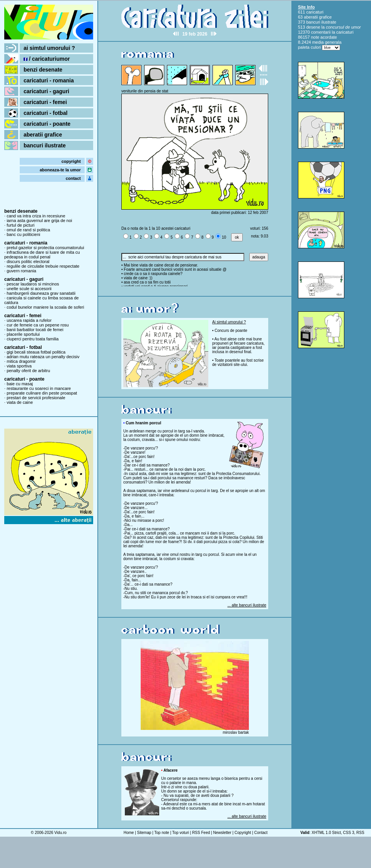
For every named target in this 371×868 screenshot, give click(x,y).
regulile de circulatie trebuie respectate (43, 266)
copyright (71, 161)
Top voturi (181, 833)
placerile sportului (23, 334)
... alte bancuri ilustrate (247, 605)
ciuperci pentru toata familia (33, 339)
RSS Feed (201, 833)
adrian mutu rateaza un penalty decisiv (43, 357)
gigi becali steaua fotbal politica (36, 352)
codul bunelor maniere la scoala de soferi (45, 307)
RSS (360, 833)
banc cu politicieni (23, 234)
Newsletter (222, 833)
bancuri (313, 22)
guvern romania (21, 271)
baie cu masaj (20, 384)
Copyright (243, 833)
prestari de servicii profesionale (36, 398)
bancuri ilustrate (45, 145)
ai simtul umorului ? (49, 48)
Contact (261, 833)
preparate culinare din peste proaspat (42, 393)
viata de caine (20, 402)
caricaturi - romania (49, 80)
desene (313, 27)
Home (129, 833)
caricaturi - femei (45, 102)
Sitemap (144, 833)
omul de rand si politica (28, 230)
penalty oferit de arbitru (28, 371)
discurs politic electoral (28, 261)
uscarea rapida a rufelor (29, 320)
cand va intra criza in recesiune (36, 216)
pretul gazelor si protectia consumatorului (45, 248)
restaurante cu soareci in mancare (39, 388)
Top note (162, 833)
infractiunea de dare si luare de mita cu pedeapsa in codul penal (42, 255)
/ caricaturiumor (47, 59)
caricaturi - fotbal (46, 113)
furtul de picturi (20, 225)
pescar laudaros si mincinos (33, 284)
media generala (327, 42)
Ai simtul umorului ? (229, 322)
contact (73, 178)
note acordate (324, 37)
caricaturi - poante (47, 124)
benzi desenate (43, 70)
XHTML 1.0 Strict (326, 833)
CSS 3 (349, 833)
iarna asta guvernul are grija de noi (39, 220)
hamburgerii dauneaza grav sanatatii (41, 293)
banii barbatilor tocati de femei (35, 330)
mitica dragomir (21, 361)
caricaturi (315, 12)
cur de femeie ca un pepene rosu (38, 325)
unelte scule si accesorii (29, 289)
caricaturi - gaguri (46, 91)
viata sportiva (19, 366)
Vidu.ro (61, 833)
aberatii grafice (43, 135)
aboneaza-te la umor (60, 170)
